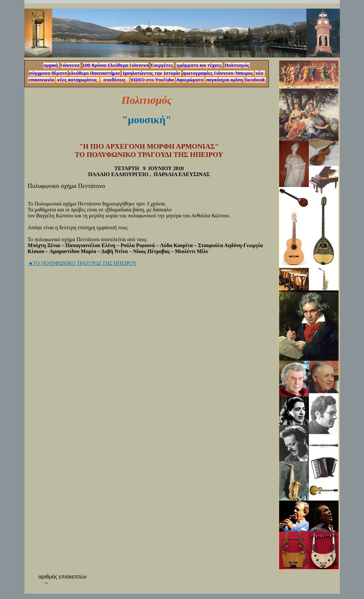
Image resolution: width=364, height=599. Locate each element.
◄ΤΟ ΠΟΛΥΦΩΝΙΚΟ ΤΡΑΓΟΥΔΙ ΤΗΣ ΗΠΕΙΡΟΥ (82, 263)
